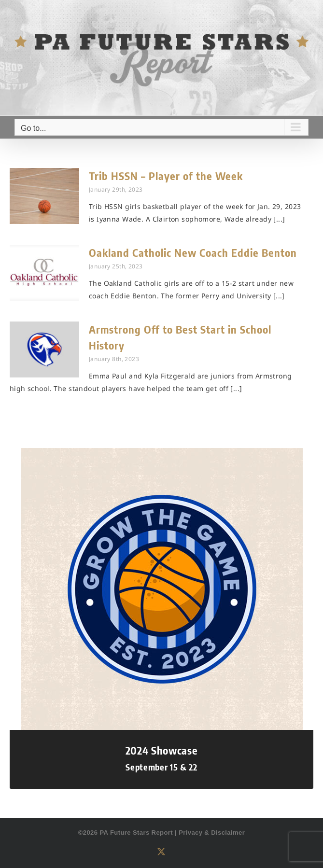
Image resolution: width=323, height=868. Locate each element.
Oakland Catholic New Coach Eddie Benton (193, 252)
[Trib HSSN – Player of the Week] (44, 196)
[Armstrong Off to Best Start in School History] (44, 350)
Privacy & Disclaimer (212, 833)
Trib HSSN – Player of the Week (166, 176)
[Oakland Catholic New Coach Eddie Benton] (44, 273)
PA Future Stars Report (136, 833)
